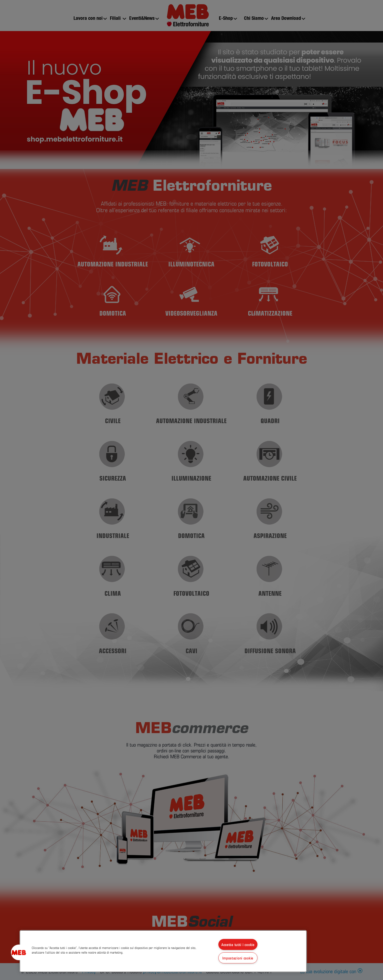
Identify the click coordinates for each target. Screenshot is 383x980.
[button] (19, 952)
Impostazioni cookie (238, 958)
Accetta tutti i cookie (238, 944)
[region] (163, 951)
